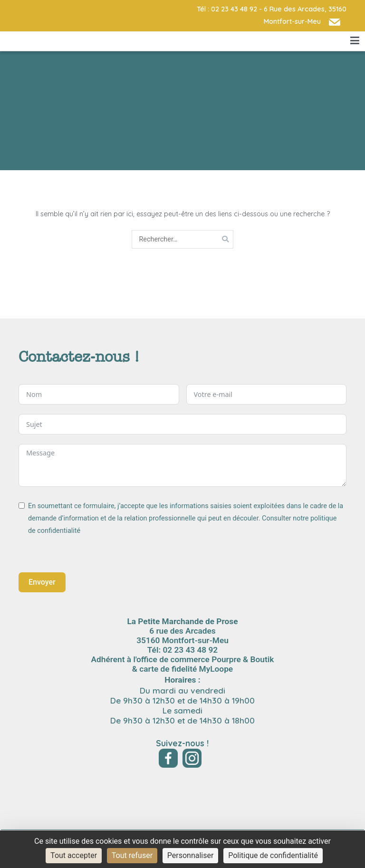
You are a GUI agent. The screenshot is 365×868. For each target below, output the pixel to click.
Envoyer (42, 582)
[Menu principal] (355, 41)
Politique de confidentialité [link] (273, 855)
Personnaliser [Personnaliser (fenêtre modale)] (191, 855)
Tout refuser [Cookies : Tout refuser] (132, 855)
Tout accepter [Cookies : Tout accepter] (74, 855)
